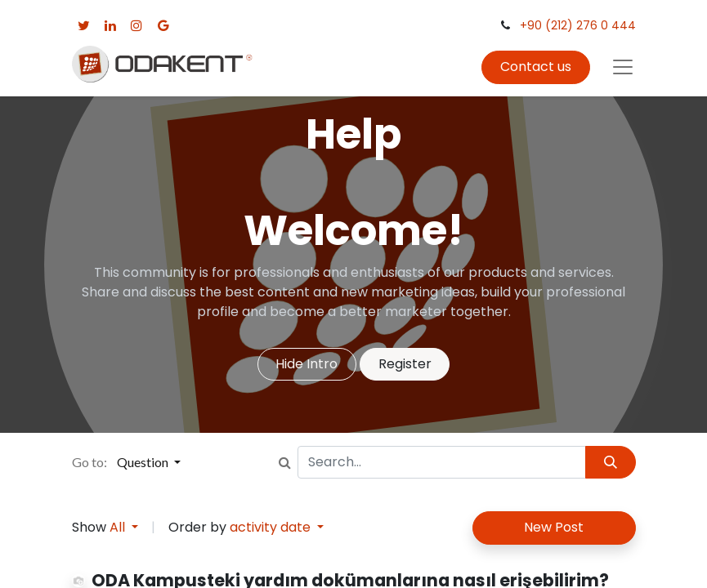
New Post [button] (554, 527)
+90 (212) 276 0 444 (578, 25)
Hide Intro (307, 364)
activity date (272, 527)
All (119, 527)
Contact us (536, 67)
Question (144, 462)
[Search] (610, 462)
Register (405, 364)
